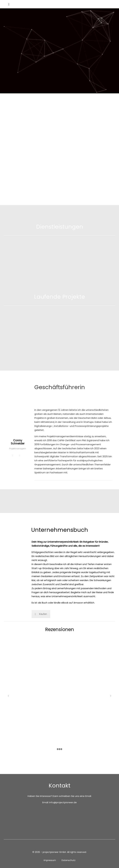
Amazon (78, 603)
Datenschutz (68, 860)
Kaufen (41, 614)
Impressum (50, 860)
